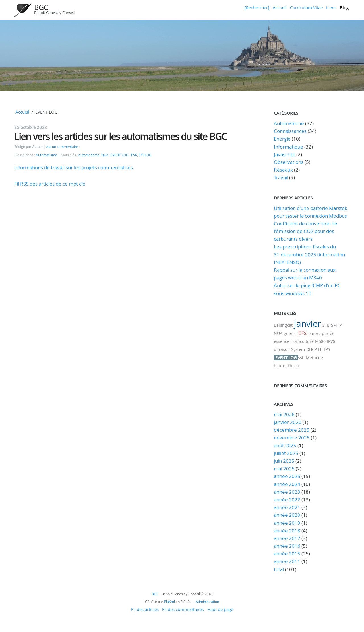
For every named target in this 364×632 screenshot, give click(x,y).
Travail (281, 177)
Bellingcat (283, 325)
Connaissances (290, 131)
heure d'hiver (287, 366)
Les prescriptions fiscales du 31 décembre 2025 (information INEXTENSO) (309, 254)
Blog (344, 7)
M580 (320, 341)
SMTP (336, 325)
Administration (207, 602)
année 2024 (287, 484)
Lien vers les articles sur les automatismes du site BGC (120, 136)
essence (282, 341)
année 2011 (287, 561)
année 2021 (287, 507)
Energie (282, 139)
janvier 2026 (288, 422)
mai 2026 (284, 414)
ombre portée (321, 333)
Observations (289, 162)
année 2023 (287, 492)
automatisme (89, 155)
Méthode (315, 358)
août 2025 (285, 445)
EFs (302, 333)
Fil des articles (145, 609)
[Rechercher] (257, 7)
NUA (105, 155)
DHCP (312, 349)
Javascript (285, 154)
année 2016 (287, 546)
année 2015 (287, 554)
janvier (308, 324)
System (298, 349)
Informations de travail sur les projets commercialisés (74, 167)
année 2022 (287, 500)
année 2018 (287, 531)
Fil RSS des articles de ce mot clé (50, 184)
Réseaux (283, 170)
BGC (41, 7)
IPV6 (134, 155)
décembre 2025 (292, 430)
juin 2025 (284, 461)
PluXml (169, 602)
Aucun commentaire (62, 147)
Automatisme (46, 155)
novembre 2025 (292, 438)
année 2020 (287, 515)
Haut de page (220, 609)
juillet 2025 (286, 453)
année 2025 (287, 476)
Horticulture (302, 341)
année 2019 (287, 523)
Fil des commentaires (183, 609)
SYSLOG (145, 155)
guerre (290, 333)
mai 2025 (284, 469)
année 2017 (287, 538)
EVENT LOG (119, 155)
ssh (301, 358)
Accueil (280, 7)
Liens (331, 7)
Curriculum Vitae (306, 7)
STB (326, 325)
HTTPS (324, 349)
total (279, 569)
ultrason (282, 349)
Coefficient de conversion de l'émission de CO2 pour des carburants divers (306, 231)
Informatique (288, 147)
